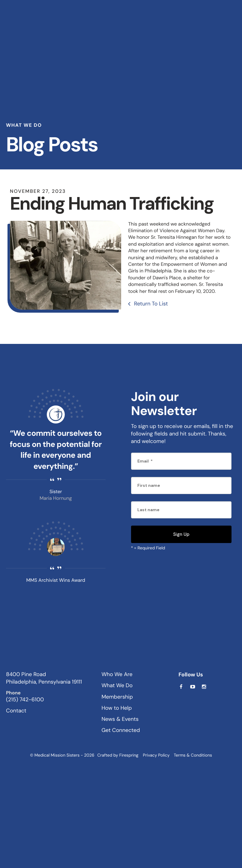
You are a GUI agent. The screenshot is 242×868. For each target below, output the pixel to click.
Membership (117, 697)
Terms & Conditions (193, 755)
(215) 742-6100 (25, 700)
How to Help (117, 708)
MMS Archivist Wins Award (56, 580)
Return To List (150, 304)
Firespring (129, 755)
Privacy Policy (156, 755)
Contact (16, 711)
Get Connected (121, 730)
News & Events (120, 719)
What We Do (117, 685)
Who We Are (117, 674)
